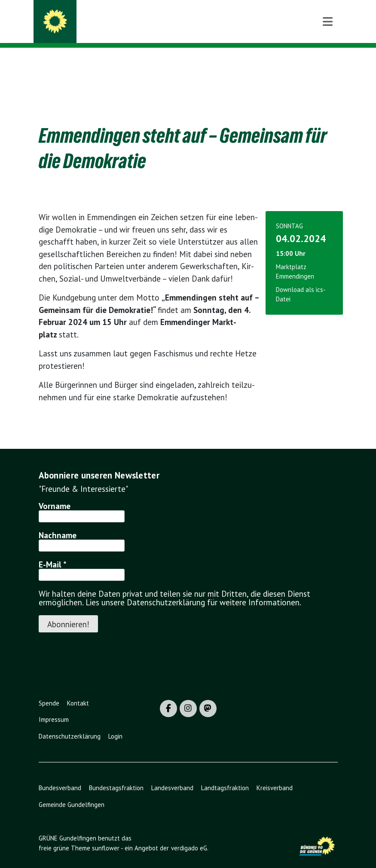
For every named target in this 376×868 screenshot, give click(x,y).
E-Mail (53, 551)
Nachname (58, 522)
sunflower (106, 835)
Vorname (55, 493)
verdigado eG (189, 835)
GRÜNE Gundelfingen (117, 18)
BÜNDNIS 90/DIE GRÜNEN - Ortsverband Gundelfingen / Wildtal (193, 30)
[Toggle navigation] (328, 61)
